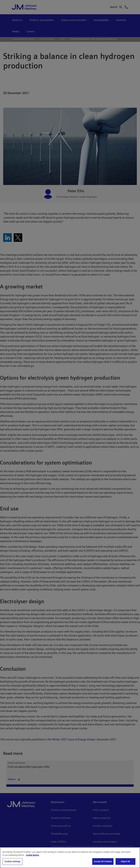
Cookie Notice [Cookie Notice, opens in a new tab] (33, 855)
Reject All (125, 861)
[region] (70, 858)
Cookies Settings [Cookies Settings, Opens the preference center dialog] (12, 861)
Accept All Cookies (103, 861)
